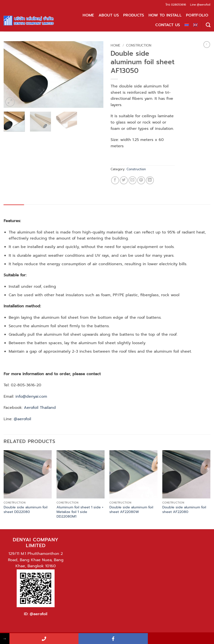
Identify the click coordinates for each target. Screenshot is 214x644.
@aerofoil (204, 5)
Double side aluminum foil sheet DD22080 (25, 509)
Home (88, 15)
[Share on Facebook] (115, 180)
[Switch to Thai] (187, 25)
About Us (109, 15)
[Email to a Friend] (132, 180)
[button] (10, 102)
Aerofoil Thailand (39, 408)
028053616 (178, 5)
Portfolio (197, 15)
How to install (165, 15)
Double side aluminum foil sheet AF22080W (131, 509)
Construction (139, 45)
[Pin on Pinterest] (141, 180)
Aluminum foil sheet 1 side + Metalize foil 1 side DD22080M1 (80, 512)
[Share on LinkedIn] (150, 180)
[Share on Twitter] (124, 180)
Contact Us (168, 25)
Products (134, 15)
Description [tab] (14, 209)
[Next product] (207, 45)
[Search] (208, 25)
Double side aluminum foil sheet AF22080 (184, 509)
